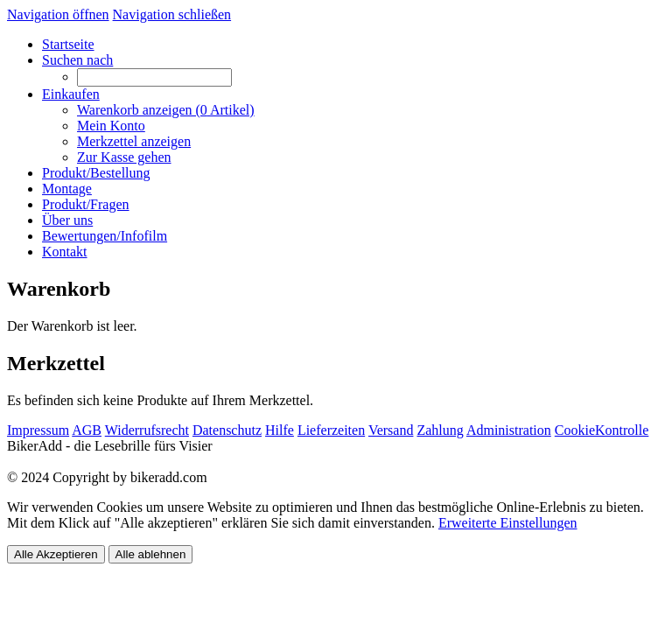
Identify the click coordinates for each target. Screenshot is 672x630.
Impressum (38, 430)
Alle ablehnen (151, 554)
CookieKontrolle (602, 430)
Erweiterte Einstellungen (508, 523)
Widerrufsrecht (147, 430)
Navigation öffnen (58, 14)
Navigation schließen (172, 14)
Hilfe (280, 430)
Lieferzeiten (331, 430)
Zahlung (440, 430)
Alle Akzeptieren (56, 554)
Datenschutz (227, 430)
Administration (509, 430)
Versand (391, 430)
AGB (87, 430)
